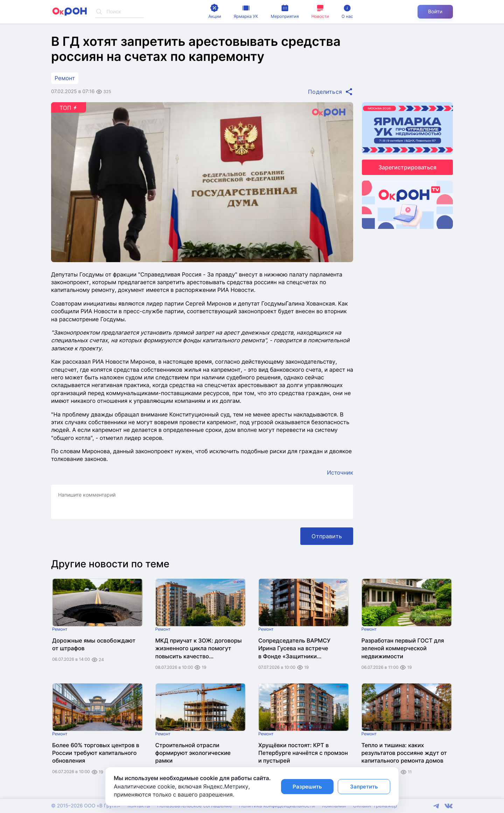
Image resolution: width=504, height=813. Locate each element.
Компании (334, 806)
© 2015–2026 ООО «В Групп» (86, 806)
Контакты (139, 806)
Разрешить (307, 787)
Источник (340, 472)
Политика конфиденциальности (277, 806)
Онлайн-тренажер (375, 806)
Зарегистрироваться (407, 167)
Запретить (364, 787)
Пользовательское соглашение (195, 806)
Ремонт (65, 78)
